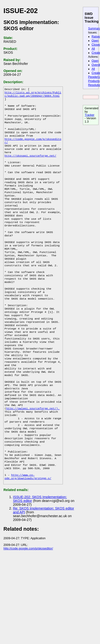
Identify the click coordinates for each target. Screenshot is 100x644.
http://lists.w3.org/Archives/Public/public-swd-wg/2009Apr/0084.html (33, 95)
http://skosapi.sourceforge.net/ (30, 166)
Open (95, 41)
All (93, 49)
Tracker (89, 115)
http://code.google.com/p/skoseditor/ (28, 605)
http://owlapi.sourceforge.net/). (33, 454)
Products (94, 81)
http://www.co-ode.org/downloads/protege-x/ (28, 532)
